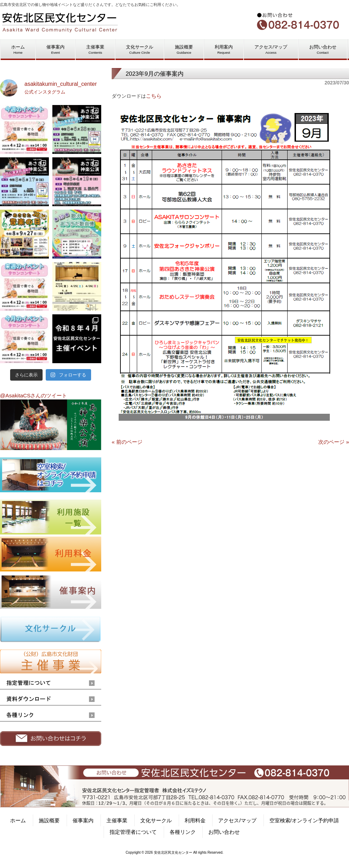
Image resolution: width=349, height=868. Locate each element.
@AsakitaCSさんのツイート (34, 395)
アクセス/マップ (237, 820)
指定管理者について (133, 832)
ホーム (18, 820)
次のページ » (334, 442)
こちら (154, 96)
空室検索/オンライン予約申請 (304, 820)
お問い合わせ (224, 832)
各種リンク (183, 832)
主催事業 (117, 820)
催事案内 (83, 820)
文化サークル (156, 820)
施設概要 (49, 820)
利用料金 (195, 820)
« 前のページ (127, 442)
